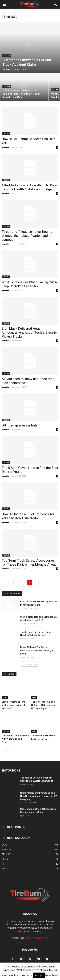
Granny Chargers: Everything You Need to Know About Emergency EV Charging (38, 796)
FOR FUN (6, 849)
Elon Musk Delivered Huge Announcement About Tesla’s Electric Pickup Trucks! (29, 332)
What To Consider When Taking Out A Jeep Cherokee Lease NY (29, 284)
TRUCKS (7, 55)
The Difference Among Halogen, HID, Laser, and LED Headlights (44, 705)
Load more (30, 664)
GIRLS (5, 868)
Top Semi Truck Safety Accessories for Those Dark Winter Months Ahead (29, 562)
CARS (5, 698)
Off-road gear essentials (20, 425)
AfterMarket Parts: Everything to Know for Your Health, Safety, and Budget (30, 187)
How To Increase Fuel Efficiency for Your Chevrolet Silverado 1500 (28, 516)
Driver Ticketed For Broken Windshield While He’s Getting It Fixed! (36, 651)
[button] (56, 4)
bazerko (7, 69)
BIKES (5, 859)
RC (3, 864)
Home (4, 12)
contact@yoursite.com (36, 938)
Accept (39, 975)
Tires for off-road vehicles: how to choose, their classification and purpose (27, 236)
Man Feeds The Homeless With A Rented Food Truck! (15, 739)
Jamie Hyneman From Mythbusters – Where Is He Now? (14, 705)
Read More (52, 975)
